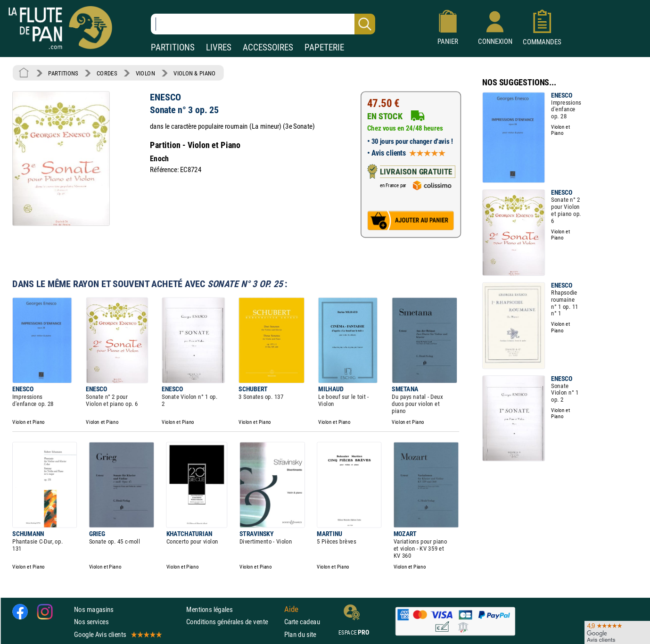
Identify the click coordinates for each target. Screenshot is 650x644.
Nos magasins (94, 609)
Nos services (91, 622)
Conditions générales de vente (233, 622)
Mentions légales (209, 609)
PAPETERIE (324, 47)
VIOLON (145, 73)
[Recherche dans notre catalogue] (263, 24)
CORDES (107, 73)
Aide (291, 610)
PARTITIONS (173, 47)
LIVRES (219, 47)
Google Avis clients (117, 634)
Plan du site (300, 634)
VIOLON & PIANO (194, 73)
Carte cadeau (302, 622)
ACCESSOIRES (268, 47)
